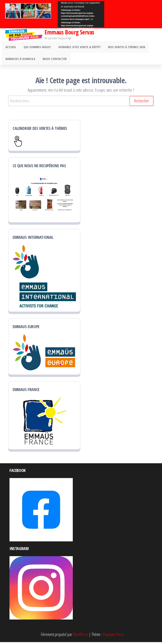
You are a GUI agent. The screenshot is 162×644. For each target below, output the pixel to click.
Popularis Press (113, 636)
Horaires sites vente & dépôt (77, 48)
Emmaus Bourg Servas (69, 32)
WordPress (80, 636)
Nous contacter (53, 60)
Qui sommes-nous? (36, 48)
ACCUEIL (10, 48)
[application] (81, 14)
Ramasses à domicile (20, 60)
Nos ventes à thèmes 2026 (123, 48)
